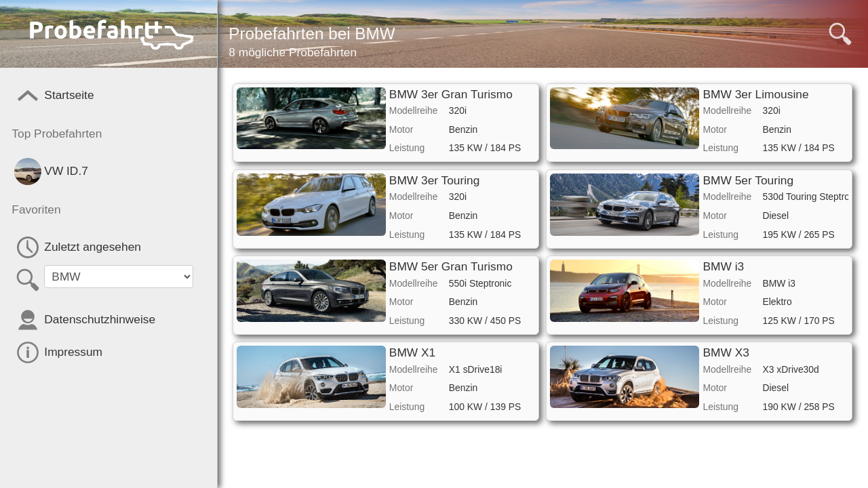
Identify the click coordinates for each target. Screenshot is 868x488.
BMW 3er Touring (435, 180)
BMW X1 (412, 352)
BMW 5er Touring (749, 180)
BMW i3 (724, 266)
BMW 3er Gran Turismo (451, 94)
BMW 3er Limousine (756, 94)
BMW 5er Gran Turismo (451, 266)
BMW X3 (726, 352)
